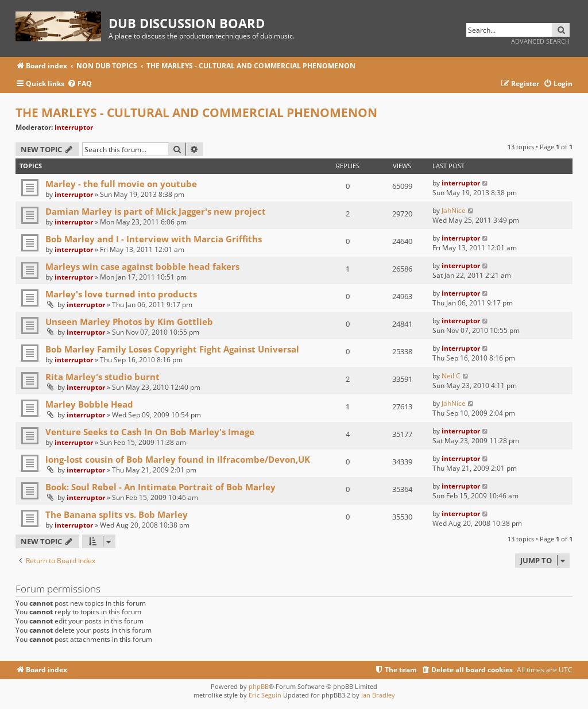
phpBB (259, 686)
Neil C (451, 376)
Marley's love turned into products (121, 294)
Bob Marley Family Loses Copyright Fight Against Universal (172, 349)
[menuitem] (80, 84)
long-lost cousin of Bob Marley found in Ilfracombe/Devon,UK (178, 459)
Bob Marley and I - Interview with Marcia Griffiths (154, 239)
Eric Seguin (265, 695)
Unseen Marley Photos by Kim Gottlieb (129, 321)
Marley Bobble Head (89, 404)
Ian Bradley (378, 695)
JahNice (454, 210)
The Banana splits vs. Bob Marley (117, 514)
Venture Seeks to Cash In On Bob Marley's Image (150, 432)
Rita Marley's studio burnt (102, 377)
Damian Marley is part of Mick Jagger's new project (156, 211)
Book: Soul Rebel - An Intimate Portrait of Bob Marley (160, 487)
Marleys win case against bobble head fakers (142, 266)
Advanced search (540, 41)
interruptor (74, 127)
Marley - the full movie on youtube (121, 184)
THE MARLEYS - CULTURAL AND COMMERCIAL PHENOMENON (196, 113)
